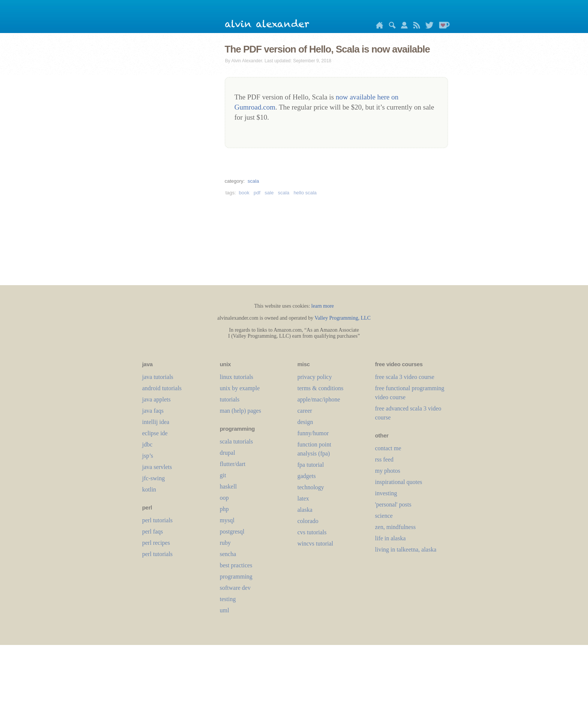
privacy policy (315, 377)
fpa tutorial (311, 465)
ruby (225, 543)
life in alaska (390, 538)
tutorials (229, 399)
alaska (305, 510)
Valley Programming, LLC (343, 318)
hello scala (305, 193)
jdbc (147, 444)
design (305, 422)
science (384, 516)
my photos (388, 471)
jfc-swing (153, 478)
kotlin (149, 489)
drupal (227, 453)
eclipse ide (155, 433)
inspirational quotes (399, 482)
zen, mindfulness (395, 527)
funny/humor (313, 433)
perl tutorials (157, 520)
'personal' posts (393, 504)
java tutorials (158, 377)
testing (228, 599)
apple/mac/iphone (319, 399)
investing (386, 493)
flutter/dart (232, 464)
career (305, 411)
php (224, 509)
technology (311, 487)
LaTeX (303, 498)
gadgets (307, 476)
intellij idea (156, 422)
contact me (388, 448)
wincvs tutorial (315, 543)
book (244, 193)
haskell (228, 486)
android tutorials (162, 388)
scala (253, 181)
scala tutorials (236, 441)
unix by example (240, 388)
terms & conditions (320, 388)
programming (236, 576)
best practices (236, 565)
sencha (228, 554)
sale (269, 193)
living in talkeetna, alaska (406, 549)
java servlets (157, 467)
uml (224, 610)
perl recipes (156, 543)
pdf (257, 193)
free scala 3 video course (405, 377)
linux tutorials (236, 377)
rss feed (384, 459)
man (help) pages (240, 411)
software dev (235, 588)
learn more (322, 306)
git (223, 475)
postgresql (232, 531)
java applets (156, 399)
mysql (227, 520)
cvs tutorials (312, 532)
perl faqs (153, 531)
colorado (308, 521)
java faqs (153, 411)
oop (224, 498)
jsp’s (148, 456)
